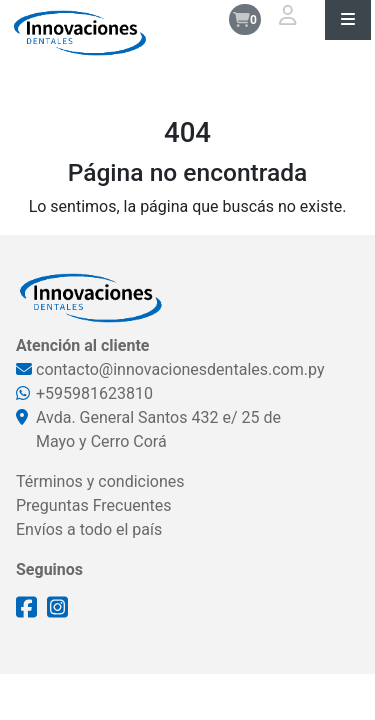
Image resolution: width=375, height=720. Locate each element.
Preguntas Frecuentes (94, 505)
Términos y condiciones (100, 481)
